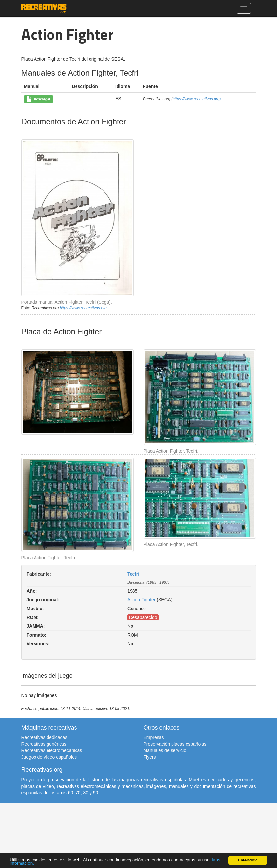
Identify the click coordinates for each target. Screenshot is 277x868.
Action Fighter (141, 600)
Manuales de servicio (165, 750)
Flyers (150, 757)
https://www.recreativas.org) (197, 99)
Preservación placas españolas (175, 744)
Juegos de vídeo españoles (49, 757)
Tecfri (133, 574)
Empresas (154, 737)
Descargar (39, 99)
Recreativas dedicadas (45, 737)
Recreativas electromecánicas (52, 750)
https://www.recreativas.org (83, 308)
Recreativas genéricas (44, 744)
